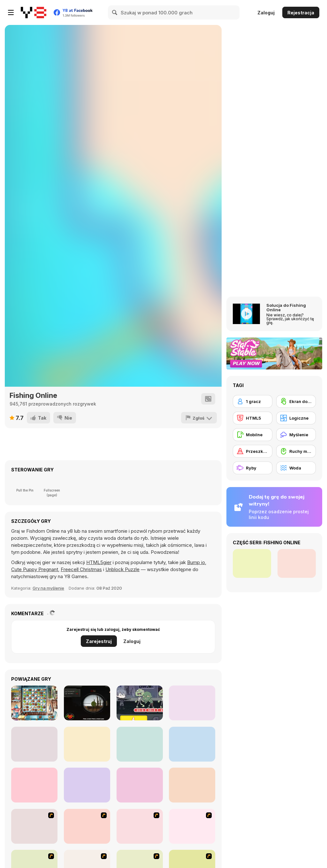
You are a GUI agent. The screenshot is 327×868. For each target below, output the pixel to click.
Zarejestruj (99, 641)
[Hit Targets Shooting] (87, 703)
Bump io (196, 562)
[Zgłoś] (199, 418)
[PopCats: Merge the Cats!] (140, 785)
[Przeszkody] (253, 451)
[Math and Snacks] (34, 744)
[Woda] (296, 468)
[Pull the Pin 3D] (34, 785)
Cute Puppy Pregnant (35, 569)
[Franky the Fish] (34, 826)
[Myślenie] (296, 435)
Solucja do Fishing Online (286, 307)
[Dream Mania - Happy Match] (192, 785)
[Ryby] (253, 468)
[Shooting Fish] (87, 826)
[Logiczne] (296, 418)
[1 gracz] (253, 401)
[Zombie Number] (140, 703)
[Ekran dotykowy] (296, 401)
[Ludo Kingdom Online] (140, 744)
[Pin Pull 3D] (192, 744)
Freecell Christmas (81, 569)
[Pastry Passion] (34, 703)
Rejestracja (301, 13)
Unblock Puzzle (122, 569)
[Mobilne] (253, 435)
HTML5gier (99, 562)
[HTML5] (253, 418)
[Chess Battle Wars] (87, 785)
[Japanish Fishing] (192, 826)
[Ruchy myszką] (296, 451)
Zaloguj (266, 13)
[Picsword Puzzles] (192, 703)
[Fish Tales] (140, 826)
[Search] (115, 12)
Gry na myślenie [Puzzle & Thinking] (48, 588)
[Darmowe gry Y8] (34, 12)
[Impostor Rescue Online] (87, 744)
